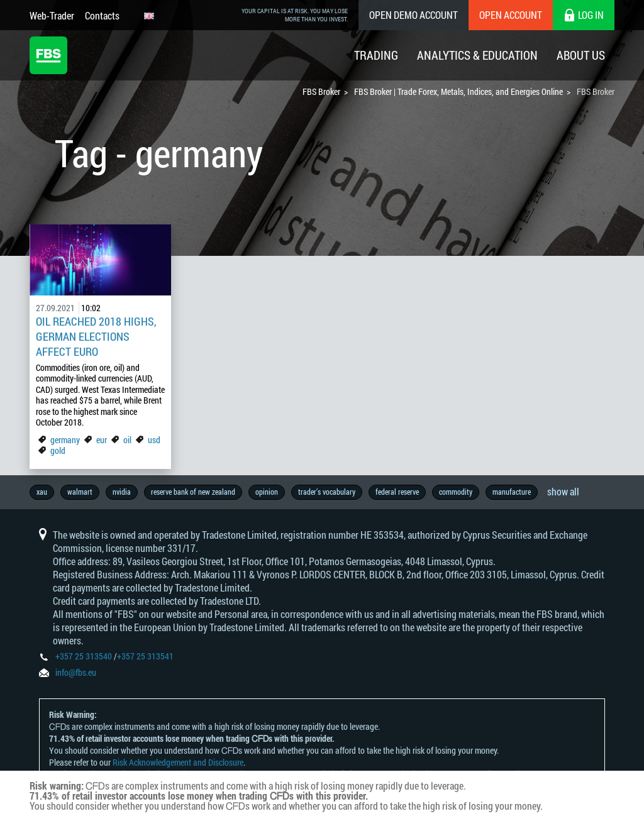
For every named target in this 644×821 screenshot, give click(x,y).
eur (102, 440)
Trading (376, 55)
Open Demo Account (414, 15)
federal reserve (397, 492)
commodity (456, 492)
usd (154, 440)
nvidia (122, 492)
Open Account (511, 15)
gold (58, 450)
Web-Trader (52, 15)
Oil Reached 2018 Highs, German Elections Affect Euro (96, 336)
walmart (80, 492)
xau (42, 492)
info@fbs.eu (76, 672)
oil (127, 440)
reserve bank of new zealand (193, 492)
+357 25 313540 (84, 656)
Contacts (102, 15)
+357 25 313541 (145, 656)
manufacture (512, 492)
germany (65, 440)
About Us (581, 55)
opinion (267, 492)
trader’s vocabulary (327, 492)
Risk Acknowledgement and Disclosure (178, 762)
